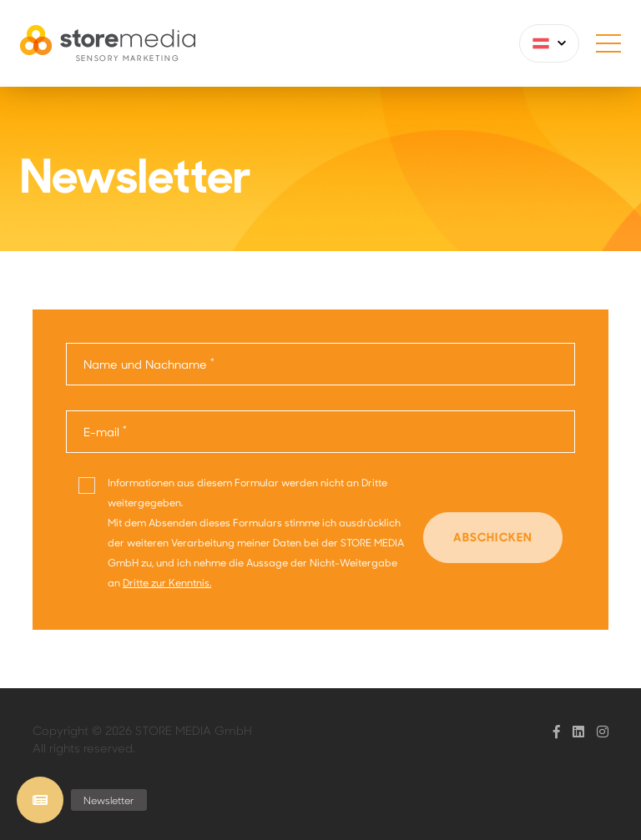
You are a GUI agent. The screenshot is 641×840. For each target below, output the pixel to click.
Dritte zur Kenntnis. (167, 582)
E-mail (105, 431)
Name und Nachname (149, 364)
